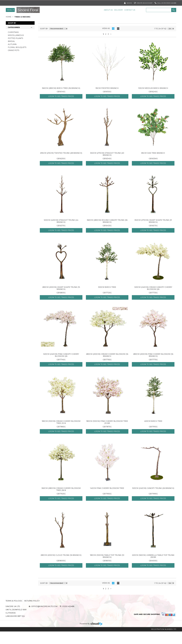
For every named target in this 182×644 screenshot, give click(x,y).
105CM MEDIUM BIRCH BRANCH (153, 101)
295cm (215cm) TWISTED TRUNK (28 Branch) (61, 165)
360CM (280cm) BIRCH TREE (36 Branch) (61, 101)
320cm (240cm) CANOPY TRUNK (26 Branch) (153, 501)
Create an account (143, 2)
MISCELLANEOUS (16, 48)
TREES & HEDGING (22, 29)
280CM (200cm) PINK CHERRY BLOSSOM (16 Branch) (153, 368)
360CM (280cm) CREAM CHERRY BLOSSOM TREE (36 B (61, 502)
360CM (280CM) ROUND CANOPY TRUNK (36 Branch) (107, 234)
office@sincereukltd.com (43, 619)
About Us (108, 10)
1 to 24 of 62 (160, 41)
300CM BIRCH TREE (107, 300)
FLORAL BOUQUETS (17, 60)
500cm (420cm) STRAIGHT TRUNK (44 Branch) (61, 234)
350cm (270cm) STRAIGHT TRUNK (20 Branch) (107, 167)
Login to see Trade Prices (61, 109)
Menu (10, 10)
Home (9, 29)
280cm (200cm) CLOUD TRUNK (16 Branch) (61, 568)
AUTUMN (12, 57)
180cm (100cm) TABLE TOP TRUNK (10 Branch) (107, 569)
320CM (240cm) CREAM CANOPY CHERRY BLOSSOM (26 (153, 301)
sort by (44, 41)
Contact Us (130, 10)
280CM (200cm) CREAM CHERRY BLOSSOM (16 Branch (107, 368)
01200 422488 (67, 619)
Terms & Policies (14, 613)
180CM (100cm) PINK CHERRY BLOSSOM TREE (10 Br (107, 435)
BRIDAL (11, 54)
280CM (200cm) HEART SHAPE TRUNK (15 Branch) (61, 301)
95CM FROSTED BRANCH (107, 101)
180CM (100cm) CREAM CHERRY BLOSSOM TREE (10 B (61, 435)
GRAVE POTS (14, 63)
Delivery (119, 10)
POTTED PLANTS (15, 51)
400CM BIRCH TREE (153, 434)
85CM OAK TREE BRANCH (153, 165)
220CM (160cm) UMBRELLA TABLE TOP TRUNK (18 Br (153, 569)
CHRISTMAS (13, 45)
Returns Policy (32, 613)
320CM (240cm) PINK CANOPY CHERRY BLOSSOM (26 (61, 368)
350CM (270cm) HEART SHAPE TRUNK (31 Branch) (153, 234)
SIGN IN (128, 2)
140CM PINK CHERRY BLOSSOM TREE (107, 501)
